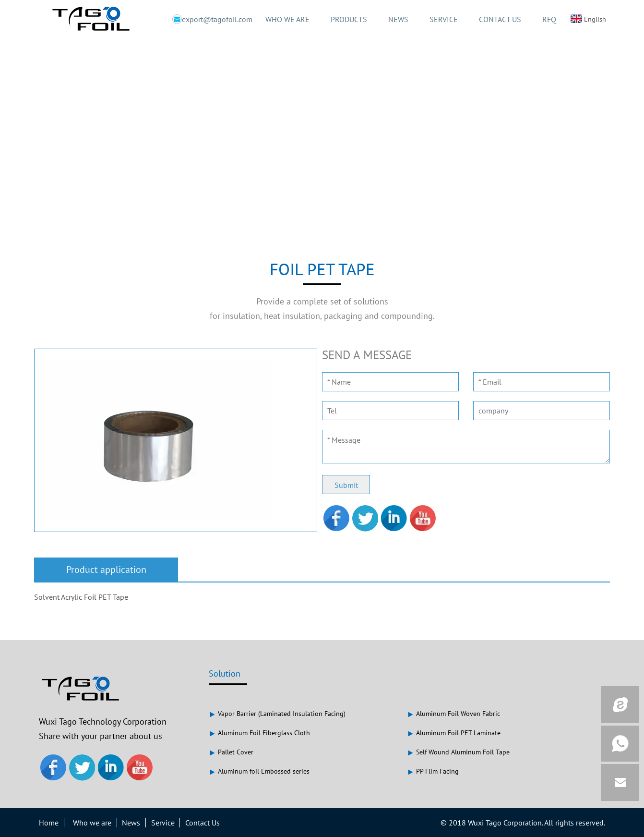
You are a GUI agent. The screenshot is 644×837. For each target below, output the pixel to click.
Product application (106, 570)
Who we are (92, 823)
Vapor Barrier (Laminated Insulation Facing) (277, 714)
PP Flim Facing (433, 771)
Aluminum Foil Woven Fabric (453, 714)
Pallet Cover (231, 752)
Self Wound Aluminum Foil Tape (458, 752)
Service (163, 823)
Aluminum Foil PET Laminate (454, 733)
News (131, 823)
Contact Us (203, 823)
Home (49, 823)
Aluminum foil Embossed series (259, 771)
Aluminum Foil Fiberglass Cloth (259, 733)
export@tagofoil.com (208, 19)
